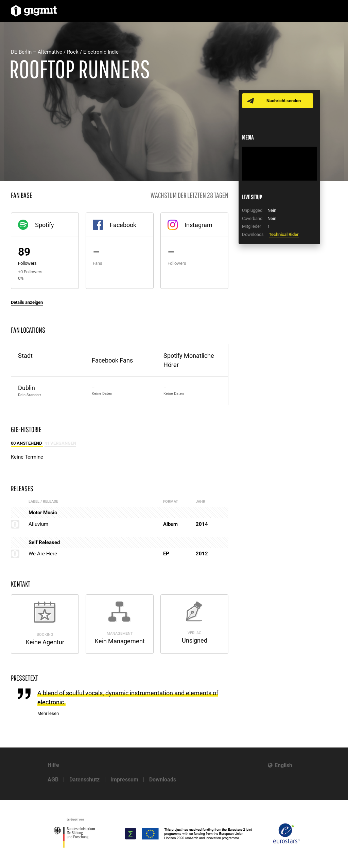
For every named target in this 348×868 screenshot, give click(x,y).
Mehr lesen (48, 713)
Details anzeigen (27, 302)
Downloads (163, 780)
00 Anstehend (27, 443)
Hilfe (53, 765)
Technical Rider (284, 234)
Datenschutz (84, 780)
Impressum (124, 780)
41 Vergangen (60, 443)
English (283, 765)
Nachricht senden (284, 101)
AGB (53, 780)
